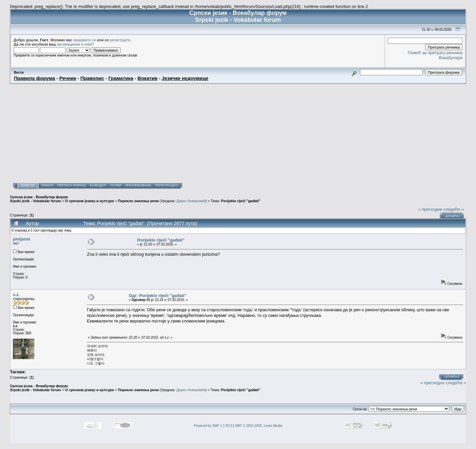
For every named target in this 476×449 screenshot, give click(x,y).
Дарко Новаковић (191, 201)
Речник (68, 78)
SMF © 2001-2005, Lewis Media (259, 426)
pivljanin (22, 239)
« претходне (430, 209)
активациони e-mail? (75, 44)
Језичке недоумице (185, 78)
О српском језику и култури (89, 201)
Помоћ (47, 185)
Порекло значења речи (138, 201)
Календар (98, 185)
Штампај (453, 216)
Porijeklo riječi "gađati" (241, 201)
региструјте (120, 40)
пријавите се (85, 40)
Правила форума (34, 78)
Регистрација (167, 185)
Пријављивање (138, 185)
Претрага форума (72, 185)
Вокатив (147, 78)
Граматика (121, 78)
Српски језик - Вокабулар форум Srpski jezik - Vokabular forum (39, 199)
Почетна (28, 185)
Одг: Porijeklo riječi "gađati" (158, 296)
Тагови (116, 185)
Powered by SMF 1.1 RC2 (213, 426)
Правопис (92, 78)
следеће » (454, 209)
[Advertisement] (238, 133)
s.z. (16, 295)
